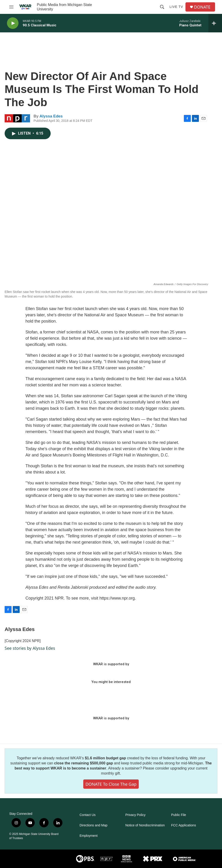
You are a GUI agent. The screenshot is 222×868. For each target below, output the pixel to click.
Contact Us (88, 815)
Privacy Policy (135, 815)
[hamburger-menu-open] (11, 7)
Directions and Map (94, 825)
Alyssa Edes (51, 116)
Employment (89, 836)
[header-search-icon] (162, 7)
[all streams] (215, 23)
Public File (179, 815)
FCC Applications (183, 825)
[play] (13, 23)
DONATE (202, 7)
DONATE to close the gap (111, 784)
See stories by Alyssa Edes (30, 648)
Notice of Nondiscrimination (145, 825)
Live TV (176, 7)
